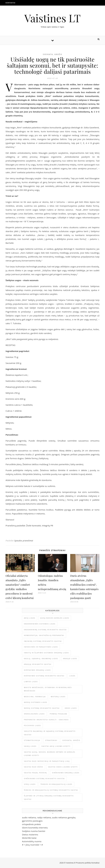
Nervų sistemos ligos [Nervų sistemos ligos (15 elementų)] (36, 702)
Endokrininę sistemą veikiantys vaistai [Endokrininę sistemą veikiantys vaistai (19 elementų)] (45, 630)
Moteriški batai (29, 838)
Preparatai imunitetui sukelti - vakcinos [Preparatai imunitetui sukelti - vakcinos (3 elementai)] (46, 720)
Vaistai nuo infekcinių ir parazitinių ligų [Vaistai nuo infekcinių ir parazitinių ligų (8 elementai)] (47, 761)
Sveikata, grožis (52, 54)
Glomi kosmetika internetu (35, 828)
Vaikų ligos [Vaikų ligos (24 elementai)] (30, 746)
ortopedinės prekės (31, 824)
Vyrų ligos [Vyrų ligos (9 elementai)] (30, 784)
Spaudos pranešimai (24, 541)
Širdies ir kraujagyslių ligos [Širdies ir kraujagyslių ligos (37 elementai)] (56, 784)
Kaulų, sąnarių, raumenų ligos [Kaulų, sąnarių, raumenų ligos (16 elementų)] (41, 658)
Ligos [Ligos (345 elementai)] (72, 676)
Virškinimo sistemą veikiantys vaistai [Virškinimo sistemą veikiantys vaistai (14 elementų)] (44, 778)
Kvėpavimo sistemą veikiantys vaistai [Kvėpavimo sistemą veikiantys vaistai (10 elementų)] (44, 676)
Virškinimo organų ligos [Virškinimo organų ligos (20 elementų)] (66, 773)
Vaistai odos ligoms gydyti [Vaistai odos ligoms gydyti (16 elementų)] (63, 767)
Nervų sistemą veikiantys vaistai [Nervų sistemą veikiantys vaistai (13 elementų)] (42, 708)
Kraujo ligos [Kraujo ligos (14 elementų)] (70, 658)
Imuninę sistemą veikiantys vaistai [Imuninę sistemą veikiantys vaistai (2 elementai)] (43, 641)
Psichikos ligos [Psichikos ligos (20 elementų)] (32, 725)
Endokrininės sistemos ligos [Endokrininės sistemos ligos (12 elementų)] (40, 624)
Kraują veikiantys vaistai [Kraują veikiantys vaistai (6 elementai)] (38, 664)
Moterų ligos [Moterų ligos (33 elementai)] (58, 697)
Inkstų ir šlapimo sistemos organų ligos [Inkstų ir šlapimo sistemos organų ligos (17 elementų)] (46, 653)
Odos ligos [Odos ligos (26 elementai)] (71, 708)
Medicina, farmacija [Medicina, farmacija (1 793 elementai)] (35, 697)
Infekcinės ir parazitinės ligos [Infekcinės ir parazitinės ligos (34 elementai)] (41, 647)
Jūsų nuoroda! (32, 845)
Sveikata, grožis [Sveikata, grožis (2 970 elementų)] (71, 740)
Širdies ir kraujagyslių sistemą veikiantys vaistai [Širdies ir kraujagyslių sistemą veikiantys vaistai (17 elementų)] (51, 790)
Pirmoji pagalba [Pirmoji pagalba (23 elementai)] (58, 714)
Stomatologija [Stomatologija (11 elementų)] (32, 740)
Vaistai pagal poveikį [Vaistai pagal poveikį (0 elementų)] (35, 773)
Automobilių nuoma (32, 841)
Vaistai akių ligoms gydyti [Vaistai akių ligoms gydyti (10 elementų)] (56, 746)
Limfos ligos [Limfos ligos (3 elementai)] (31, 682)
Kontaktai (10, 3)
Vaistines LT (52, 18)
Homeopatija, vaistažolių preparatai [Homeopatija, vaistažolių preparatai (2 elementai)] (44, 635)
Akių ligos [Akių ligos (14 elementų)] (30, 618)
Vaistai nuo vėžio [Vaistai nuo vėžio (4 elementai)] (33, 767)
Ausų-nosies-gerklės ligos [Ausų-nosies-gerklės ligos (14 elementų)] (55, 618)
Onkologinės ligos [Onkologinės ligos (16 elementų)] (34, 714)
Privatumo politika (84, 863)
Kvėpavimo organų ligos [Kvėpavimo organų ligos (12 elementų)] (37, 670)
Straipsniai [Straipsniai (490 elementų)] (51, 740)
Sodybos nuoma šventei (34, 831)
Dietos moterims (30, 835)
